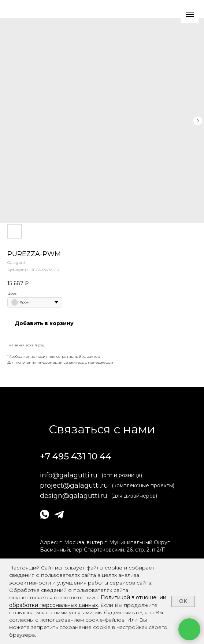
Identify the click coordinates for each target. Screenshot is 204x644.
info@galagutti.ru (69, 475)
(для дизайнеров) (134, 496)
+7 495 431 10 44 (76, 456)
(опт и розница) (122, 475)
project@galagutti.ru (74, 485)
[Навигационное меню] (190, 14)
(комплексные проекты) (143, 485)
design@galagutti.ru (74, 496)
